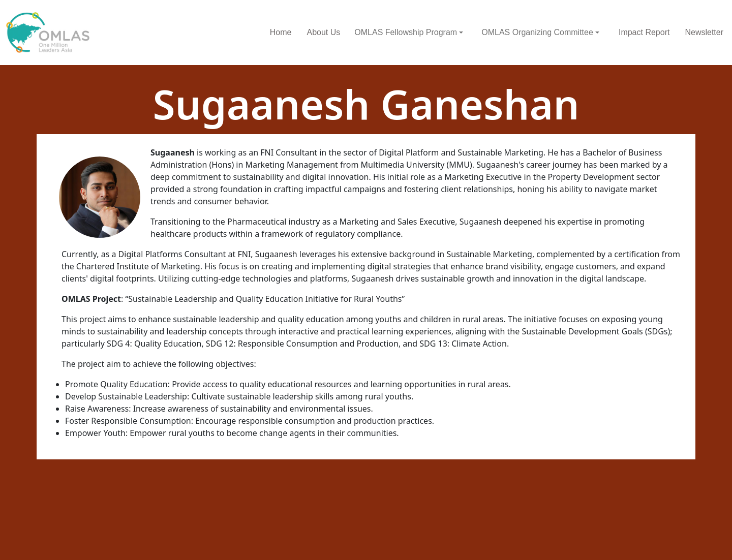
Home (281, 32)
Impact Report (644, 32)
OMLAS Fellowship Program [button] (406, 32)
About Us (323, 32)
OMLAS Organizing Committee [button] (537, 32)
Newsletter (704, 32)
